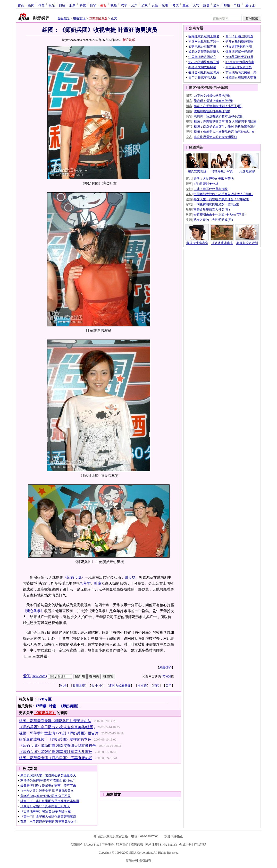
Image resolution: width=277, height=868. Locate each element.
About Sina (93, 845)
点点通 (142, 686)
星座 (186, 5)
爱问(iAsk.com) (35, 676)
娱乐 (52, 5)
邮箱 (227, 5)
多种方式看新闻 (120, 686)
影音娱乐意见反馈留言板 (111, 836)
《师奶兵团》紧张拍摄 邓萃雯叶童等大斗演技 (56, 752)
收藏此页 (79, 686)
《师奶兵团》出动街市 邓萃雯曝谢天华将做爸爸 (57, 746)
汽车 (124, 5)
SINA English (168, 845)
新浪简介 (77, 845)
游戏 (145, 5)
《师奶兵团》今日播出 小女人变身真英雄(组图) (57, 727)
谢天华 (130, 578)
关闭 (169, 686)
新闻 (31, 5)
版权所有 (145, 861)
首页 (21, 5)
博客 (93, 5)
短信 (206, 5)
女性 (155, 5)
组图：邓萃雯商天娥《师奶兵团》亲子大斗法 (55, 721)
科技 (83, 5)
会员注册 (185, 845)
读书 (165, 5)
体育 (41, 5)
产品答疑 (200, 845)
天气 (196, 5)
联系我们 (122, 845)
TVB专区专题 (98, 18)
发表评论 (165, 668)
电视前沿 (79, 18)
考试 (175, 5)
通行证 (250, 5)
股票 (72, 5)
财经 (62, 5)
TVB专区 (44, 699)
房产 (134, 5)
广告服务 (108, 845)
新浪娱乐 (129, 40)
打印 (156, 686)
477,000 (166, 676)
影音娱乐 (64, 18)
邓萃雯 (85, 583)
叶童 (98, 583)
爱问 (216, 5)
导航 (237, 5)
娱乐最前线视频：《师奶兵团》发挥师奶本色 (55, 739)
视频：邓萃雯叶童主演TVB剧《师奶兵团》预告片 (59, 733)
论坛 (63, 686)
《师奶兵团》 (74, 578)
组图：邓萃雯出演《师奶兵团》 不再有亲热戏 (56, 758)
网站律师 (152, 845)
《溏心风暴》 (33, 611)
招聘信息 (137, 845)
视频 (114, 5)
